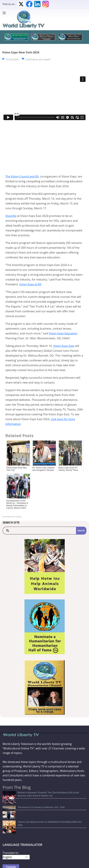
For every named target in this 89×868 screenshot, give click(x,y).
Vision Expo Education (63, 333)
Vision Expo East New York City (16, 469)
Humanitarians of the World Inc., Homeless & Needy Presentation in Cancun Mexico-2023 (17, 504)
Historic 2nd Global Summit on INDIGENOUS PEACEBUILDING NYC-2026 (39, 806)
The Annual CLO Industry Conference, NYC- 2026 (28, 801)
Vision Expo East (64, 346)
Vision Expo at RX (30, 284)
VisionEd (11, 216)
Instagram (46, 4)
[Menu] (5, 13)
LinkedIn (37, 4)
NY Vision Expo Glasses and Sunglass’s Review (44, 469)
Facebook (29, 4)
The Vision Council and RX (22, 176)
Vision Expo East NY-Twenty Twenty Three (68, 469)
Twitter (21, 4)
